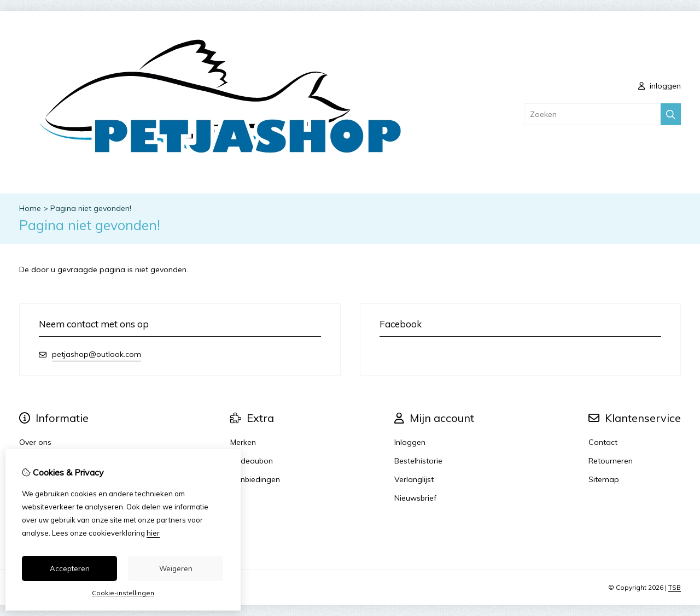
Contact (603, 442)
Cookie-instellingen (123, 593)
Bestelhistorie (418, 461)
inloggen (660, 86)
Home (30, 208)
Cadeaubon (252, 461)
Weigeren (176, 568)
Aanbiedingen (255, 479)
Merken (243, 442)
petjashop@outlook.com (97, 354)
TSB (675, 587)
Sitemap (604, 479)
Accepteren (70, 568)
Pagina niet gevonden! (91, 208)
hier (153, 533)
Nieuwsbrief (415, 498)
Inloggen (410, 442)
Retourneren (611, 461)
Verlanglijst (414, 479)
